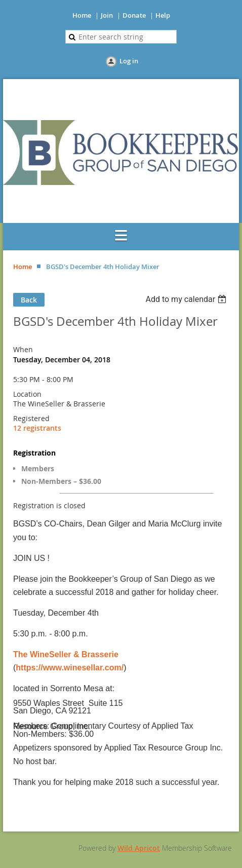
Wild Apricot (139, 848)
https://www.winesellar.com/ (70, 668)
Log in (129, 61)
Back (29, 300)
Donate (134, 15)
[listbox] (187, 299)
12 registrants (37, 428)
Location (27, 394)
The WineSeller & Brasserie (66, 654)
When (23, 349)
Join (107, 15)
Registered (31, 418)
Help (163, 15)
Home (82, 15)
